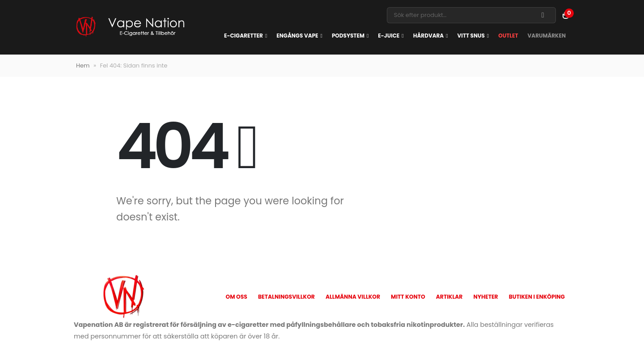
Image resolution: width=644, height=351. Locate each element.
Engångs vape (297, 36)
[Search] (543, 15)
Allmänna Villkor (353, 297)
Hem (83, 66)
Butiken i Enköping (537, 297)
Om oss (236, 297)
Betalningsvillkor (286, 297)
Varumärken (547, 36)
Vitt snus (471, 36)
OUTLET (508, 36)
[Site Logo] (130, 27)
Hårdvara (428, 36)
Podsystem (348, 36)
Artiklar (449, 297)
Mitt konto (408, 297)
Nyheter (485, 297)
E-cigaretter (244, 36)
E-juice (389, 36)
